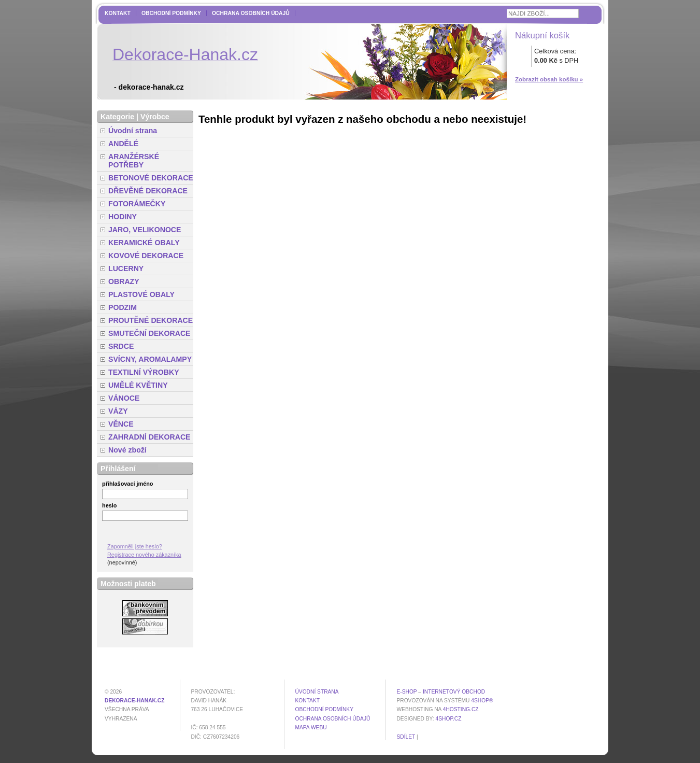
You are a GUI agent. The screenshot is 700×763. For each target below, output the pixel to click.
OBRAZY (124, 281)
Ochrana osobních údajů (251, 13)
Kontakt (118, 13)
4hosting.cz (461, 709)
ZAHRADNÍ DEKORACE (149, 437)
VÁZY (118, 411)
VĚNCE (121, 424)
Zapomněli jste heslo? (135, 546)
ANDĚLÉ (123, 144)
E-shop (406, 692)
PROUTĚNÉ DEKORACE (151, 320)
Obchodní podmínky (171, 13)
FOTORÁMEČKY (137, 204)
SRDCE (121, 346)
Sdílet (406, 737)
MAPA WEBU (311, 727)
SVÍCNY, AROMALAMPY (150, 359)
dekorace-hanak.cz (134, 701)
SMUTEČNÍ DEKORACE (149, 333)
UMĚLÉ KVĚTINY (138, 385)
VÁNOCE (124, 398)
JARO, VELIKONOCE (145, 230)
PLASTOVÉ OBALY (141, 294)
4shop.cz (449, 719)
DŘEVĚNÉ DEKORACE (148, 191)
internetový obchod (454, 692)
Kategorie (117, 117)
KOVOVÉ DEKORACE (146, 256)
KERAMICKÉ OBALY (144, 243)
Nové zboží (127, 450)
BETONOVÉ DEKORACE (151, 178)
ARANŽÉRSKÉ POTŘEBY (134, 161)
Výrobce (155, 117)
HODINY (123, 217)
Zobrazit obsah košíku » (549, 79)
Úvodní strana (133, 131)
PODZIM (123, 307)
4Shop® (482, 701)
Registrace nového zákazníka (144, 555)
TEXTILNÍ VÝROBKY (144, 372)
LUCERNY (126, 269)
